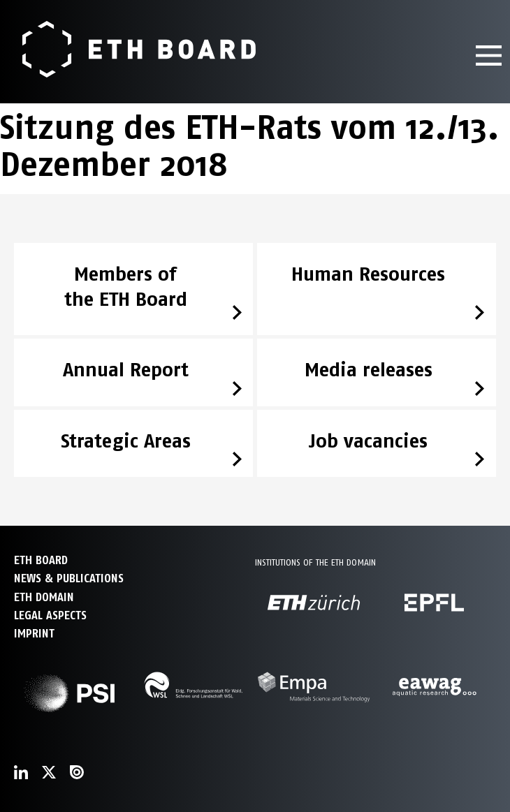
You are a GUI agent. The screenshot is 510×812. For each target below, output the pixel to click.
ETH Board (41, 560)
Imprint (34, 634)
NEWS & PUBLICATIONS (69, 578)
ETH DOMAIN (44, 597)
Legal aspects (50, 615)
